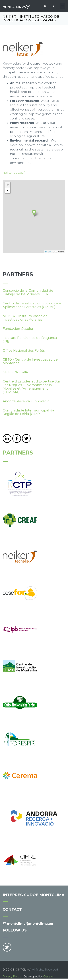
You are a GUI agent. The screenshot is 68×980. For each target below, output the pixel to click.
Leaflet (48, 252)
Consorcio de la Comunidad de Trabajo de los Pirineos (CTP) (28, 292)
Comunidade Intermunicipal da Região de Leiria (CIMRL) (28, 412)
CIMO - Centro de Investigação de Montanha (30, 361)
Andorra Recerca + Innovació (26, 401)
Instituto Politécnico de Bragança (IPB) (30, 340)
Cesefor (49, 976)
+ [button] (8, 185)
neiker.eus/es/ (14, 173)
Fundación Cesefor (18, 329)
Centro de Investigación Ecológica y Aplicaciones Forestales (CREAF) (32, 305)
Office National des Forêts (24, 351)
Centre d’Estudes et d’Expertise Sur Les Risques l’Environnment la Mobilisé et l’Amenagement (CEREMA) (31, 387)
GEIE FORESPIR (16, 372)
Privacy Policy (12, 976)
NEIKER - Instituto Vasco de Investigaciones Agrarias (25, 318)
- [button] (8, 191)
